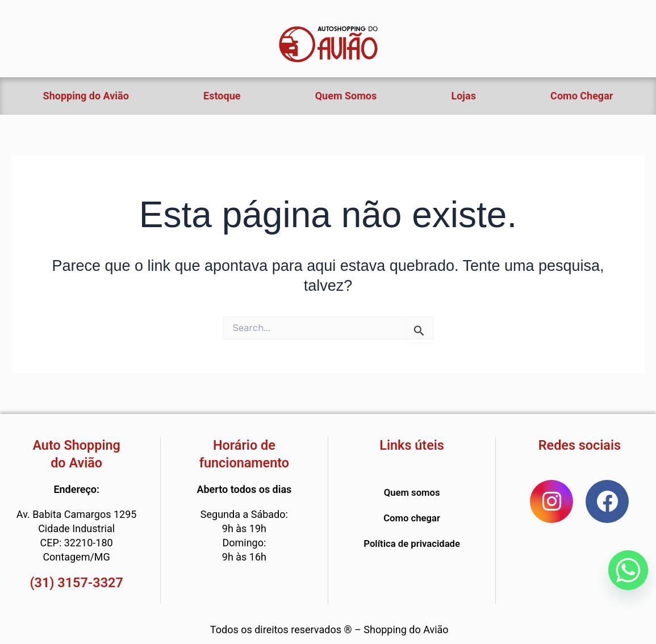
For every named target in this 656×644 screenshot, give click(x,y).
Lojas (463, 96)
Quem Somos (346, 96)
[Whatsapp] (628, 570)
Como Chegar (582, 96)
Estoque (222, 96)
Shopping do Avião (86, 96)
